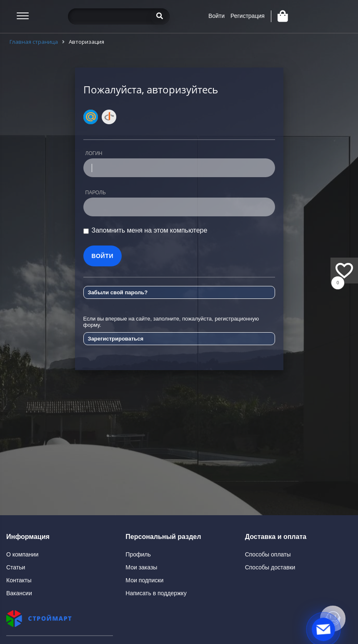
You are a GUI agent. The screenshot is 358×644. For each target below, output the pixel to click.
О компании (22, 554)
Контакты (19, 580)
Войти (217, 16)
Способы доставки (270, 567)
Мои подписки (144, 580)
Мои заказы (141, 567)
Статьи (16, 567)
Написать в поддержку (156, 593)
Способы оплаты (268, 554)
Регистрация (248, 16)
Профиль (138, 554)
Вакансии (19, 593)
